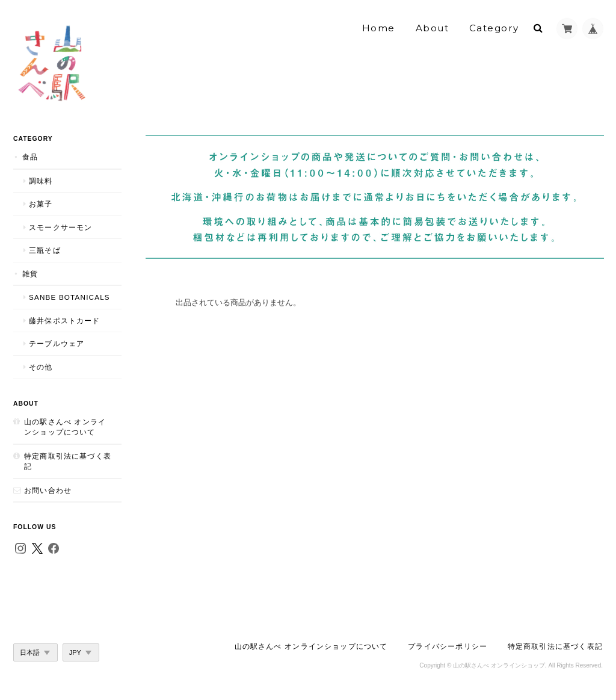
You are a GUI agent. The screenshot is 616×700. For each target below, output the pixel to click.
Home (379, 28)
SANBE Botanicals (69, 297)
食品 (30, 157)
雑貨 (30, 274)
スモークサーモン (60, 227)
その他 (41, 367)
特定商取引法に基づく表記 (68, 461)
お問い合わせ (48, 490)
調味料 (41, 181)
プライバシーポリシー (448, 646)
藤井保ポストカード (65, 321)
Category (494, 28)
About (433, 28)
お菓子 (41, 204)
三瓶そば (45, 250)
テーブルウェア (57, 343)
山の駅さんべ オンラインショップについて (65, 427)
